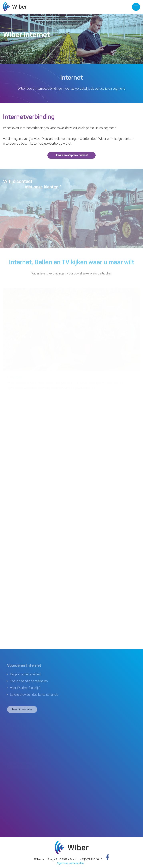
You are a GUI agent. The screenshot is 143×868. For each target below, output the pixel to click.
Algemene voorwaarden (70, 863)
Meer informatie (22, 709)
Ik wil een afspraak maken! (71, 155)
